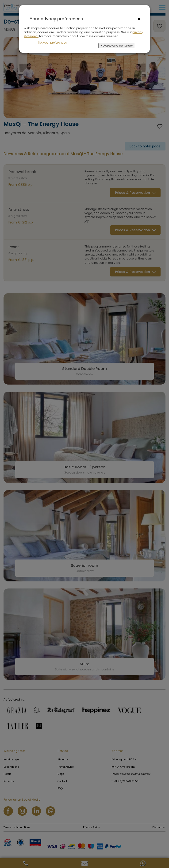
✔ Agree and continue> (117, 46)
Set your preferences (52, 43)
